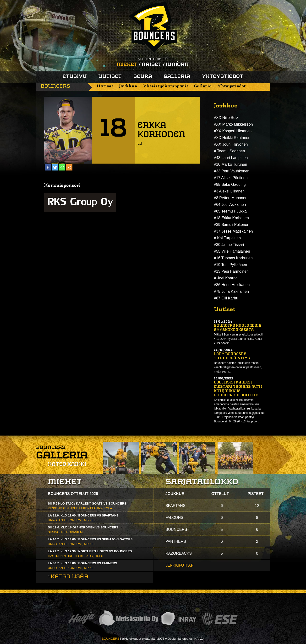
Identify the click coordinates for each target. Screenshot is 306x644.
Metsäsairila (128, 619)
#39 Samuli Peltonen (232, 225)
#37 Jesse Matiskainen (233, 231)
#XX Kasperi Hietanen (233, 131)
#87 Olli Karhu (226, 298)
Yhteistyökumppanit (166, 86)
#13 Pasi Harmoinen (231, 271)
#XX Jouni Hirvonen (231, 144)
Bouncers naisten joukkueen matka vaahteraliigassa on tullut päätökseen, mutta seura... (238, 367)
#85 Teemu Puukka (230, 211)
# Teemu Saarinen (229, 151)
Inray (179, 619)
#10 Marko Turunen (231, 164)
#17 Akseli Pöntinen (231, 178)
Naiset (152, 65)
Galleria (177, 77)
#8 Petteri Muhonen (231, 198)
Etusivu (75, 77)
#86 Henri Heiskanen (232, 285)
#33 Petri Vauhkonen (232, 171)
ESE (220, 619)
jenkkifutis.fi (180, 565)
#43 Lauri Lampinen (231, 158)
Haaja (82, 619)
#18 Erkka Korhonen (231, 218)
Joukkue (128, 86)
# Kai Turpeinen (227, 238)
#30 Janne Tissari (229, 245)
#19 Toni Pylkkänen (230, 265)
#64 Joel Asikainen (230, 205)
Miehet (127, 65)
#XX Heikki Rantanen (232, 138)
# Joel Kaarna (226, 278)
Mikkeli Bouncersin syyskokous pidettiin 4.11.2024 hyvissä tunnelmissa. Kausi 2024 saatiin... (239, 339)
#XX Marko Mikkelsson (233, 124)
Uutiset (110, 77)
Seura (143, 77)
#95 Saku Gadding (230, 184)
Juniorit (178, 65)
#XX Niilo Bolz (226, 118)
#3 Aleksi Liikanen (229, 191)
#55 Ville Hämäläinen (232, 251)
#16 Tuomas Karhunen (233, 258)
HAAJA (199, 639)
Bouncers (55, 86)
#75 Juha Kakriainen (231, 291)
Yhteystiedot (222, 77)
